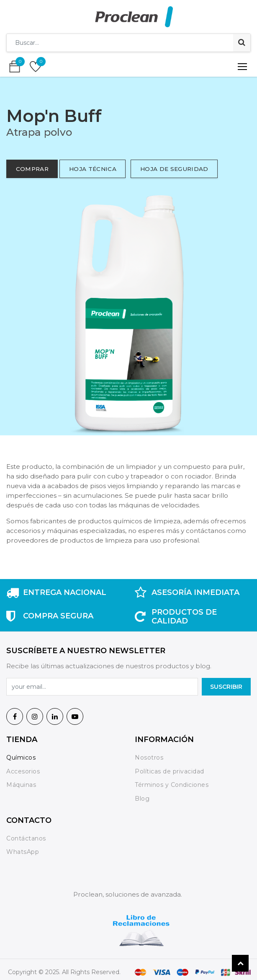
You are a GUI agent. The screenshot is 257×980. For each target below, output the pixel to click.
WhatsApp (23, 852)
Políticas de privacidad (170, 771)
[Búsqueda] (242, 43)
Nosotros (150, 758)
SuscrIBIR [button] (226, 687)
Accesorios (23, 771)
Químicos (21, 758)
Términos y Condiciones (172, 785)
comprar (32, 169)
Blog (142, 799)
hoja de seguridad (174, 169)
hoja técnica (93, 169)
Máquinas (21, 785)
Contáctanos (26, 838)
